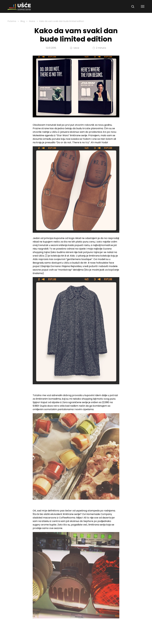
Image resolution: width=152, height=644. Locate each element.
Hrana (32, 21)
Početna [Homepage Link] (12, 21)
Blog (23, 21)
